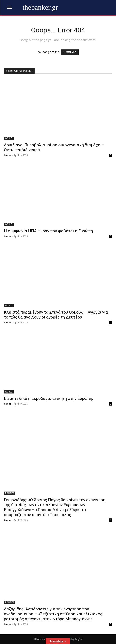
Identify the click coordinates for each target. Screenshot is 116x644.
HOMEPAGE (70, 52)
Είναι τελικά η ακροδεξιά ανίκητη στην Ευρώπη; (48, 398)
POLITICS (10, 493)
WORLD (9, 138)
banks (8, 155)
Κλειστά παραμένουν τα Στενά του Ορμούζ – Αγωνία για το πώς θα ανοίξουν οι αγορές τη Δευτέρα (56, 315)
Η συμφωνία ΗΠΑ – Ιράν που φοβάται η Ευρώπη (48, 231)
